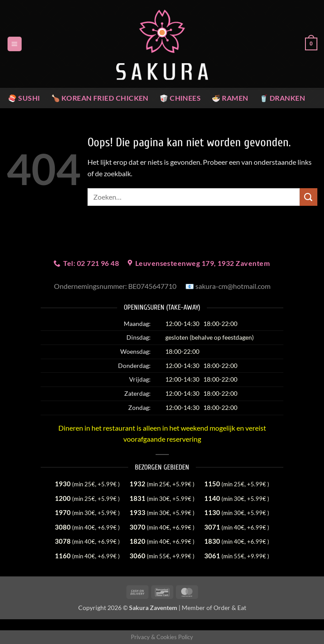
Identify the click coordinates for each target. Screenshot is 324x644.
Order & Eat (230, 608)
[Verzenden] (309, 197)
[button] (15, 44)
